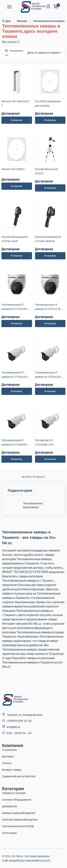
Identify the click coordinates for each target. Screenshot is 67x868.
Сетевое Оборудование (17, 799)
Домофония (10, 806)
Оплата (7, 763)
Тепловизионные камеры (49, 21)
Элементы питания (14, 793)
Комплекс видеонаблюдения (20, 819)
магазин (25, 21)
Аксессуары (9, 833)
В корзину (17, 120)
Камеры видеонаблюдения (19, 813)
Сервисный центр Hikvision (19, 776)
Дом (6, 21)
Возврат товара (12, 770)
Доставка (8, 756)
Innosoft (45, 860)
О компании (9, 750)
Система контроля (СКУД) (18, 826)
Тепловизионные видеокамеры (28, 505)
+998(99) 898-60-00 (19, 721)
